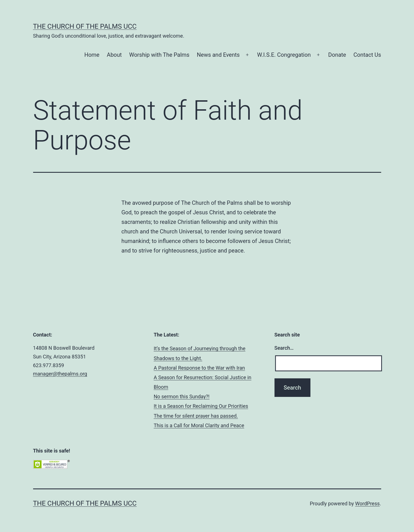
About (114, 55)
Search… (284, 348)
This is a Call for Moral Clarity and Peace (199, 425)
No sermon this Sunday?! (182, 396)
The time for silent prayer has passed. (196, 416)
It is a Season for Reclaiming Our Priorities (201, 406)
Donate (337, 55)
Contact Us (367, 55)
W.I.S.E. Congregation (284, 55)
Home (92, 55)
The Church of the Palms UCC (85, 26)
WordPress (367, 503)
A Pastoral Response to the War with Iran (199, 368)
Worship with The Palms (159, 55)
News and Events (218, 55)
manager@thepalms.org (60, 374)
